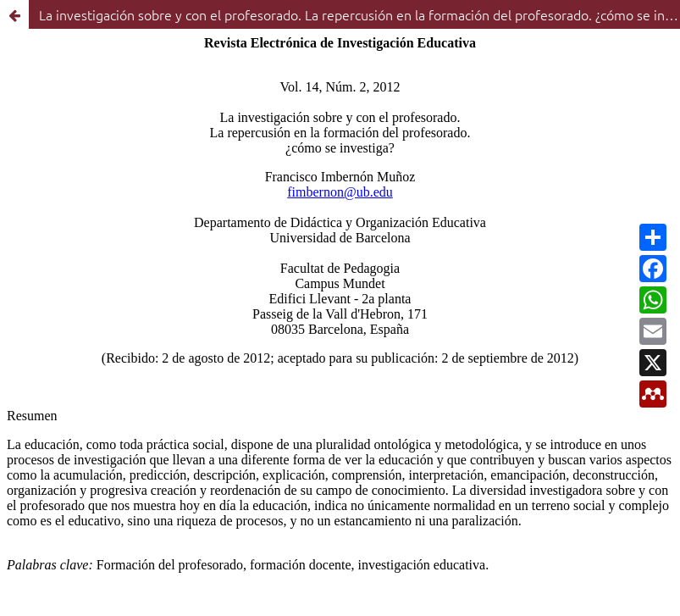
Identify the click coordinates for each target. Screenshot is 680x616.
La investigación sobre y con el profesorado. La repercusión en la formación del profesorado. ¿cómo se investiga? (359, 14)
